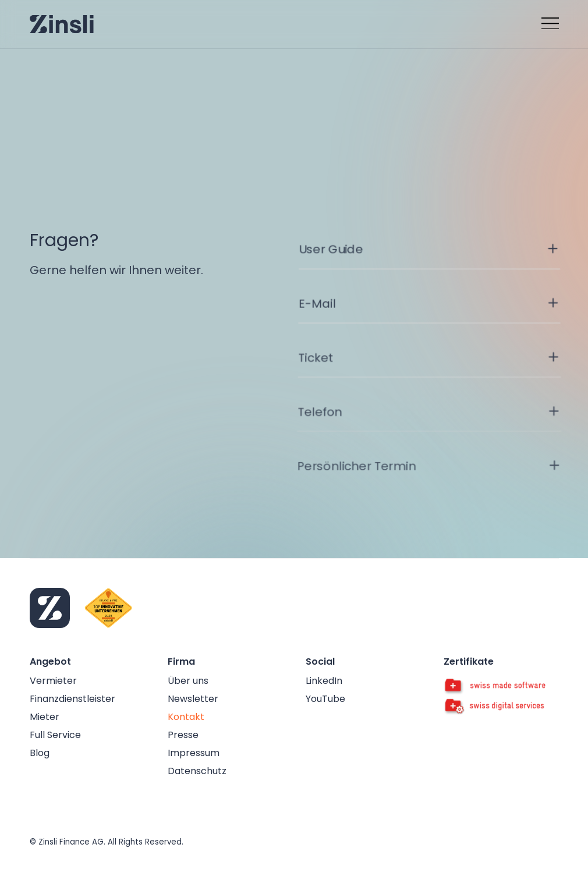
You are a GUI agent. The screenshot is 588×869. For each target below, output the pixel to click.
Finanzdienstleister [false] (72, 699)
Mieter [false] (45, 717)
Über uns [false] (188, 681)
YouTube (325, 699)
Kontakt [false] (186, 717)
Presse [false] (183, 735)
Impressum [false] (194, 753)
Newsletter (193, 699)
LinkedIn (324, 681)
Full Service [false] (55, 735)
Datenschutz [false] (197, 771)
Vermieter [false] (53, 681)
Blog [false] (40, 753)
